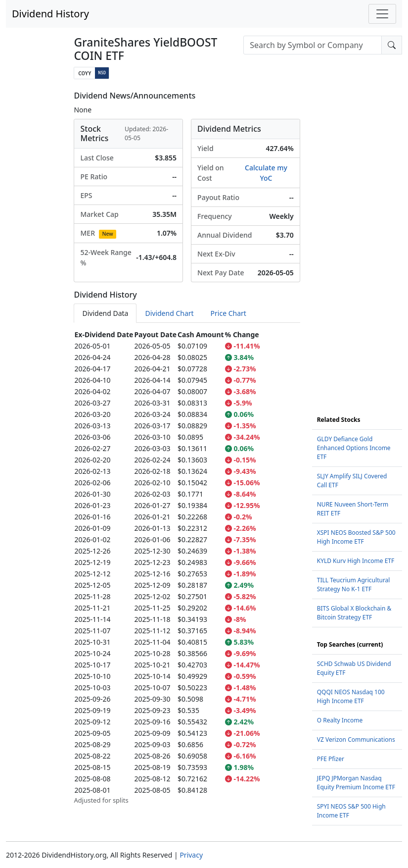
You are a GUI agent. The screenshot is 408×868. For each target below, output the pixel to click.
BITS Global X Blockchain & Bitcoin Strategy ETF (354, 613)
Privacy (191, 855)
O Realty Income (340, 720)
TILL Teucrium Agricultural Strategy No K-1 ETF (354, 585)
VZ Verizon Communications (356, 740)
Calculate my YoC (266, 173)
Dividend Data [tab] (105, 313)
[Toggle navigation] (382, 14)
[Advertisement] (357, 240)
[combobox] (313, 45)
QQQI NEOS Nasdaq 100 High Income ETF (351, 696)
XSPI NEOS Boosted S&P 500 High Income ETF (356, 537)
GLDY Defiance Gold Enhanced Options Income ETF (354, 448)
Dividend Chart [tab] (169, 313)
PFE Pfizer (331, 759)
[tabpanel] (187, 567)
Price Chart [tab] (228, 313)
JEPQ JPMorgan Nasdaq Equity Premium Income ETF (356, 783)
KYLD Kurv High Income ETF (356, 561)
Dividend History (50, 14)
